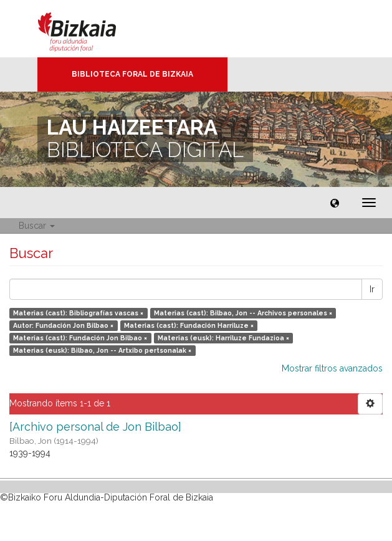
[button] (335, 203)
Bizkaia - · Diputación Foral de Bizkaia (90, 29)
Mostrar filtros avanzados (332, 368)
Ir (372, 289)
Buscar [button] (37, 226)
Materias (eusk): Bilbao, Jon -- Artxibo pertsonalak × (102, 350)
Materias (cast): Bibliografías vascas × (78, 313)
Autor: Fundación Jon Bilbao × (63, 325)
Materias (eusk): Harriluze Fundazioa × (223, 338)
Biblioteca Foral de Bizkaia (132, 74)
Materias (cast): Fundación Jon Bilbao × (80, 338)
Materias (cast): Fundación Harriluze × (189, 325)
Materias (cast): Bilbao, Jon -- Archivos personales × (243, 313)
